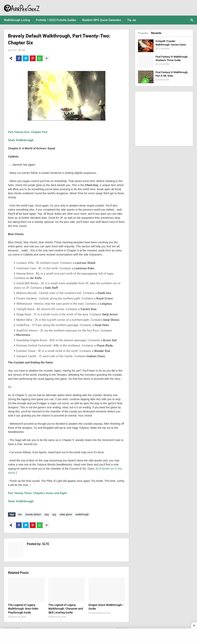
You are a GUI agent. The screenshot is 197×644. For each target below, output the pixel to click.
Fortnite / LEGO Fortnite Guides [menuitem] (56, 20)
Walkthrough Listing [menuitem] (17, 20)
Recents (156, 33)
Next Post (122, 628)
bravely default (33, 514)
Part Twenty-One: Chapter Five (28, 132)
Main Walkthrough (21, 140)
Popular (143, 33)
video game (66, 514)
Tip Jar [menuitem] (132, 20)
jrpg (47, 514)
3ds (23, 50)
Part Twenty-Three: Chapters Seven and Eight (37, 493)
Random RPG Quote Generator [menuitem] (102, 20)
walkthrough (82, 514)
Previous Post (13, 628)
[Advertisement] (164, 119)
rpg (54, 514)
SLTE (14, 50)
